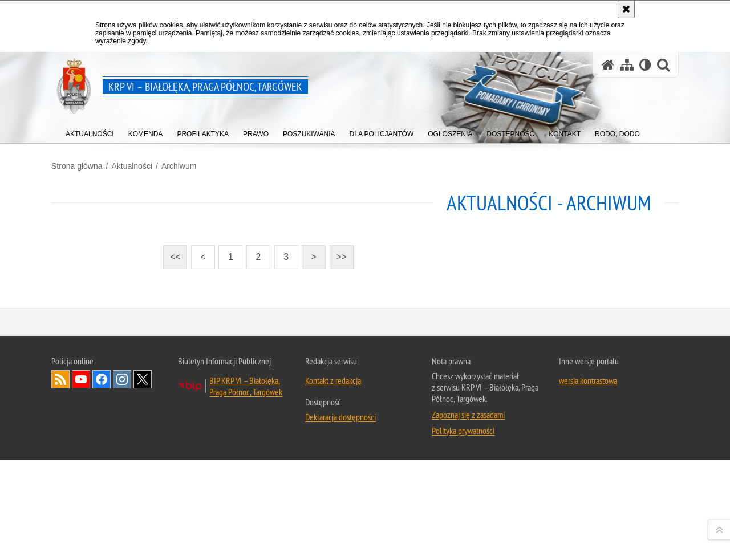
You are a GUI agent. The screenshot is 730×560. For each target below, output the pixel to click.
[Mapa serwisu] (627, 65)
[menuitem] (90, 131)
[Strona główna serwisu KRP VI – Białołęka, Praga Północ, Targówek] (608, 65)
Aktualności (132, 166)
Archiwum (179, 166)
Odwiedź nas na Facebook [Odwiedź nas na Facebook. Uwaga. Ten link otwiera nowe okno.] (102, 531)
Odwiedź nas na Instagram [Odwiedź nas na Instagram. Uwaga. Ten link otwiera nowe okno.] (122, 531)
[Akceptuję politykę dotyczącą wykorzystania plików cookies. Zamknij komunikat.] (626, 9)
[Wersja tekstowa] (645, 65)
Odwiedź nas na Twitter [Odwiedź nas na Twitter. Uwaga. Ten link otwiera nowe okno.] (143, 531)
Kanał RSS (60, 531)
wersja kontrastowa (588, 532)
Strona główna (77, 166)
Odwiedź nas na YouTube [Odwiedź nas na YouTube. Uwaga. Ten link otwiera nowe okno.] (81, 531)
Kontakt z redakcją (333, 532)
